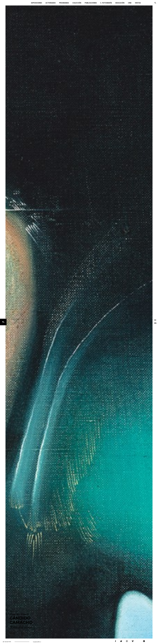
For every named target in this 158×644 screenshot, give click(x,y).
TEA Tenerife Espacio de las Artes (12, 3)
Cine (130, 3)
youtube (138, 641)
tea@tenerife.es (37, 642)
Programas (64, 3)
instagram (127, 641)
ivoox (144, 641)
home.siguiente (114, 632)
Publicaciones (91, 3)
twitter (121, 641)
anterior (106, 632)
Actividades (51, 3)
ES (155, 320)
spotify (150, 641)
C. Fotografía (106, 3)
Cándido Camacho (21, 620)
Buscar (155, 3)
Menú (3, 322)
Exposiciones (37, 3)
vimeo (133, 641)
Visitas (138, 3)
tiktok (155, 641)
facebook (115, 641)
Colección (77, 3)
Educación (120, 3)
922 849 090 (8, 642)
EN (155, 323)
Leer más (12, 633)
